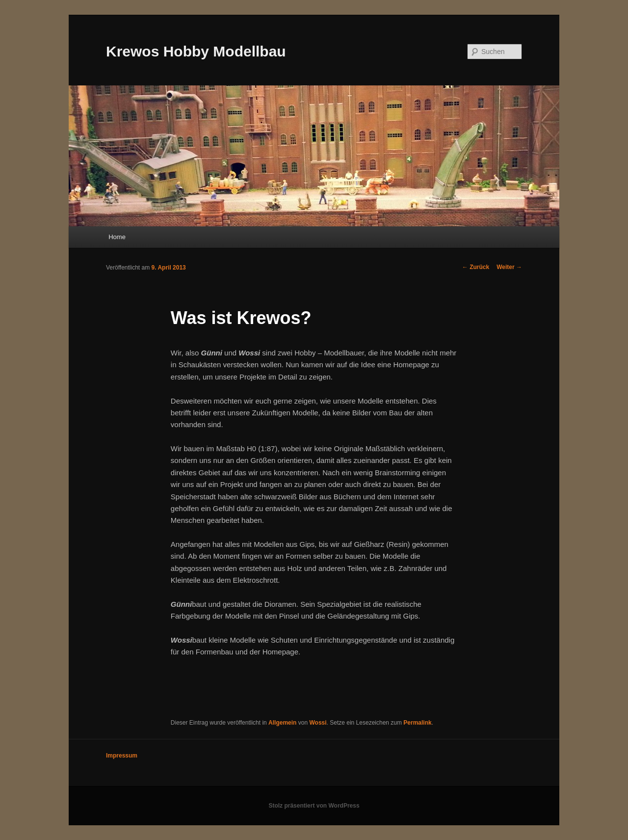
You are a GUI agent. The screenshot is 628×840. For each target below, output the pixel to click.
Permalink (417, 723)
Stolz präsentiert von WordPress (314, 806)
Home (117, 237)
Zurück (476, 267)
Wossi (318, 723)
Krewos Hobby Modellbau (196, 51)
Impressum (122, 756)
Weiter (509, 267)
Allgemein (282, 723)
